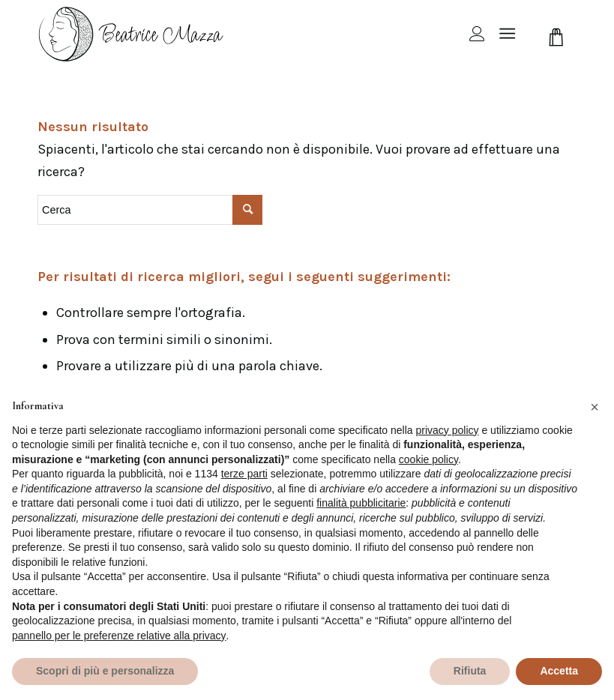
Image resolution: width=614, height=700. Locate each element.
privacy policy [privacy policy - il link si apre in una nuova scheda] (448, 430)
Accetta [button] (559, 671)
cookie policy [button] (428, 459)
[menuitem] (470, 34)
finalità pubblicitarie (361, 503)
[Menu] (507, 34)
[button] (595, 407)
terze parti (244, 474)
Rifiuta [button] (470, 671)
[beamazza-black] (132, 34)
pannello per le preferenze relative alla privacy (119, 636)
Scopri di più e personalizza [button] (105, 671)
